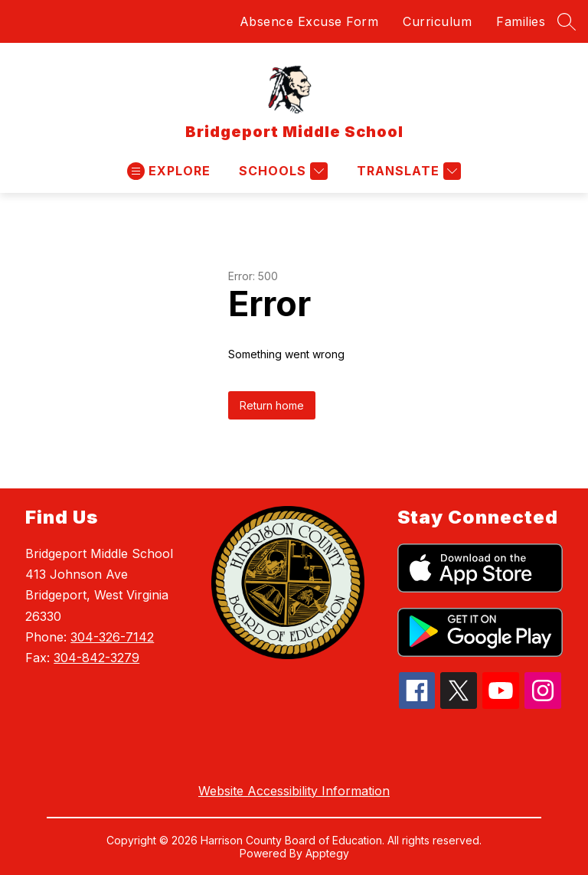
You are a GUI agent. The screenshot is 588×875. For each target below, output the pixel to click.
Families (521, 21)
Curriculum (437, 21)
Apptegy (327, 853)
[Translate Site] (407, 171)
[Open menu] (169, 171)
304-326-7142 (112, 637)
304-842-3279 (96, 658)
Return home (272, 405)
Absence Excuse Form (309, 21)
